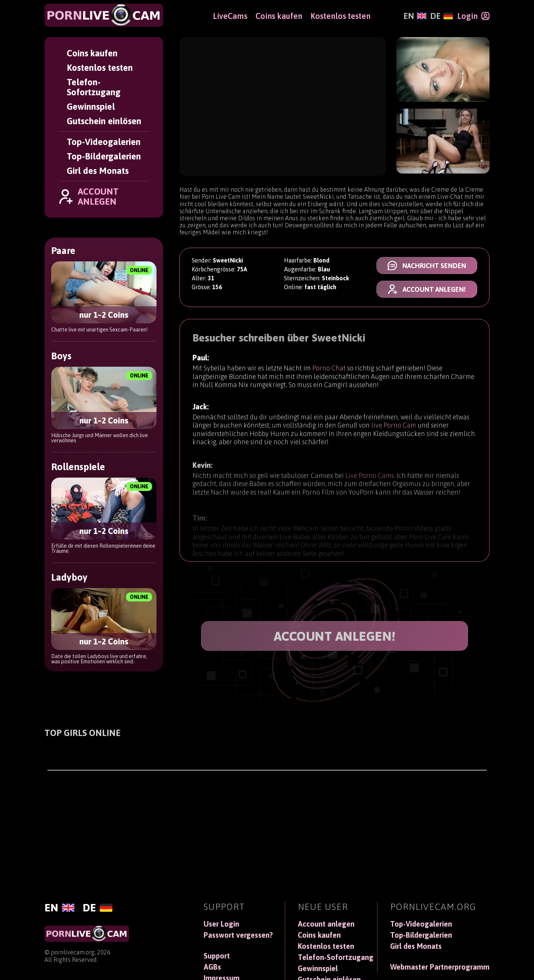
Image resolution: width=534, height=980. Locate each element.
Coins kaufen (92, 53)
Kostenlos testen (100, 68)
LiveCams (230, 16)
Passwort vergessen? (238, 935)
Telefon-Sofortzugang (94, 87)
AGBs (212, 967)
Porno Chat (329, 369)
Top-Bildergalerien (104, 156)
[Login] (473, 16)
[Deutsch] (441, 16)
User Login (221, 924)
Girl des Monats (98, 171)
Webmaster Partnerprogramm (440, 967)
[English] (415, 16)
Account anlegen (326, 924)
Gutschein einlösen (104, 121)
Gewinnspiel (91, 107)
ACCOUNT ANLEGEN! (335, 636)
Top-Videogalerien (104, 142)
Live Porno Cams (370, 481)
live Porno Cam (394, 428)
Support (217, 956)
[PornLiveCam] (104, 15)
